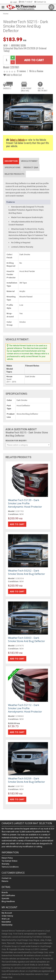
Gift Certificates (8, 895)
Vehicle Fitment (29, 161)
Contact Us (40, 2)
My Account (7, 913)
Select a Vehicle (17, 140)
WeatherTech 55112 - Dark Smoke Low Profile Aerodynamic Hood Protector (25, 708)
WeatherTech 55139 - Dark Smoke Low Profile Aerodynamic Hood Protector (25, 503)
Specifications (12, 167)
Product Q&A (31, 167)
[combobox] (28, 445)
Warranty (5, 864)
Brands (5, 892)
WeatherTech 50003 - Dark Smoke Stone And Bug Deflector (27, 639)
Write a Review (36, 71)
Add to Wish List (13, 75)
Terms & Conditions (10, 867)
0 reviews (22, 71)
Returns (5, 881)
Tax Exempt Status (9, 861)
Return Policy (7, 858)
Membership (7, 925)
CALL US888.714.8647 (43, 89)
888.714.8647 (26, 2)
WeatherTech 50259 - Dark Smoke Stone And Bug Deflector (27, 780)
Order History (7, 916)
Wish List (6, 919)
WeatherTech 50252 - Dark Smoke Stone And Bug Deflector (27, 572)
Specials (5, 898)
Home (6, 14)
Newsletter (6, 922)
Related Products (14, 174)
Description (11, 161)
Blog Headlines (8, 901)
